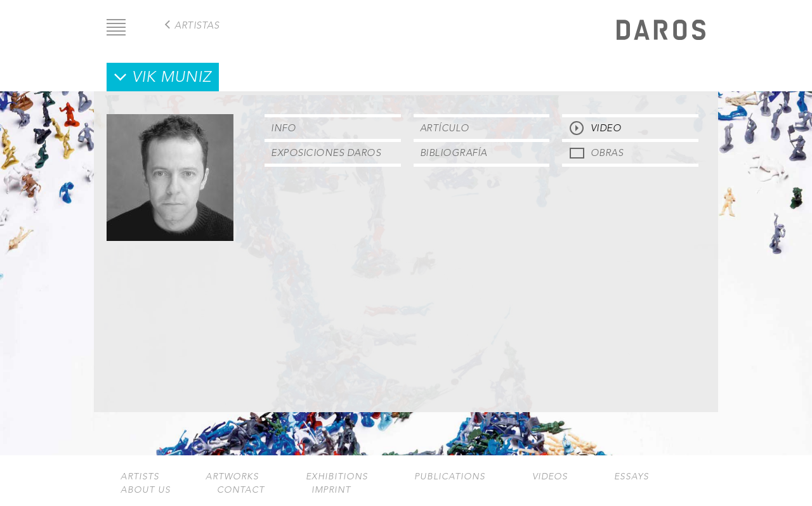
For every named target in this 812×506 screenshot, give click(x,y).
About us (146, 490)
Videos (550, 477)
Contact (241, 490)
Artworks (232, 477)
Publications (450, 477)
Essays (632, 477)
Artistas (197, 25)
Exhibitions (337, 477)
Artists (140, 477)
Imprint (331, 490)
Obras (607, 152)
